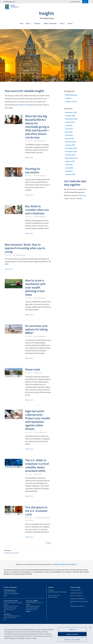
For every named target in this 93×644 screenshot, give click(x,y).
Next (48, 545)
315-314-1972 (10, 612)
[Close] (90, 627)
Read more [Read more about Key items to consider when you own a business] (29, 234)
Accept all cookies (72, 634)
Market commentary (50, 23)
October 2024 (70, 155)
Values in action (71, 102)
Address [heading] (51, 590)
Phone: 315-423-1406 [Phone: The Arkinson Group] (10, 594)
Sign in (85, 2)
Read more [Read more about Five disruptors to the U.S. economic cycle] (29, 539)
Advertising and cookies (77, 608)
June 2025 (69, 129)
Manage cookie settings (72, 640)
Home (21, 23)
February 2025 (70, 142)
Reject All (72, 629)
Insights (62, 23)
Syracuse (51, 592)
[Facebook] (6, 598)
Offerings (38, 23)
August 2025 (70, 122)
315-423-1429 (12, 620)
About (29, 23)
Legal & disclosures (76, 595)
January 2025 (70, 145)
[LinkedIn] (29, 614)
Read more (9, 270)
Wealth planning (71, 95)
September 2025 (71, 119)
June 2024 (69, 168)
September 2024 (71, 158)
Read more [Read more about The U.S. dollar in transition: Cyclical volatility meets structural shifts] (29, 498)
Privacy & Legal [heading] (75, 590)
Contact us (82, 195)
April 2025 (69, 135)
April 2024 (69, 171)
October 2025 (70, 116)
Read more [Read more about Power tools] (29, 401)
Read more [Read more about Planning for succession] (29, 195)
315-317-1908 (32, 612)
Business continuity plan (77, 601)
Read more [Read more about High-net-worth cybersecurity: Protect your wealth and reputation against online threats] (29, 451)
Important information (75, 2)
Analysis (68, 98)
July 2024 (69, 165)
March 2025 (70, 139)
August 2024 (70, 161)
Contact (70, 23)
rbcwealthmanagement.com (9, 2)
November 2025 (71, 112)
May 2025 (69, 132)
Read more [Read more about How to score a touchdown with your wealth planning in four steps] (29, 316)
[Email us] (5, 598)
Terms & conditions (76, 598)
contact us (22, 105)
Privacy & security (75, 592)
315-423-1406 (12, 610)
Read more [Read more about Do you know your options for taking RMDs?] (29, 359)
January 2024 (70, 174)
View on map (52, 599)
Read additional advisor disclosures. (12, 555)
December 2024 (71, 148)
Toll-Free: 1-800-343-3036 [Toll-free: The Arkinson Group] (11, 596)
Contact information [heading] (10, 590)
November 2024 (71, 152)
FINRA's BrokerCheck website (65, 567)
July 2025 (69, 125)
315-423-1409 (34, 610)
